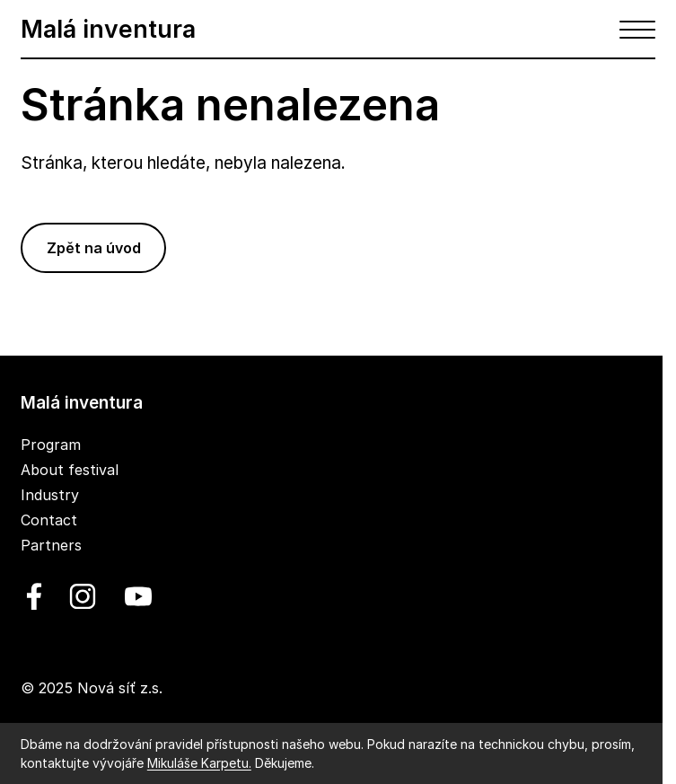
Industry (50, 495)
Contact (49, 520)
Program (51, 445)
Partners (51, 545)
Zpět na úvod (94, 248)
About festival (70, 470)
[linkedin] (83, 596)
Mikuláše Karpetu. (199, 763)
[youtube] (135, 596)
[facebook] (34, 596)
